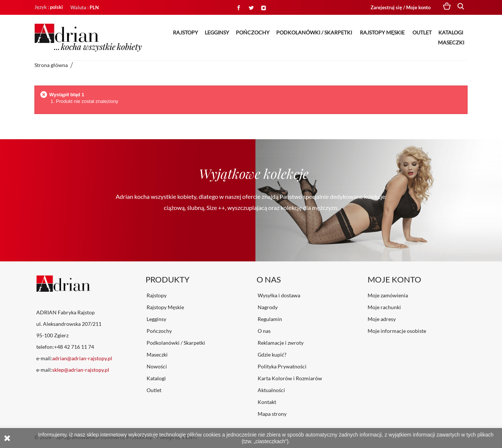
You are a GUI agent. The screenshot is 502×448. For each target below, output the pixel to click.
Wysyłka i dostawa (278, 295)
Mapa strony (272, 414)
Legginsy (217, 32)
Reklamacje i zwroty (280, 343)
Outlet (422, 32)
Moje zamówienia (388, 295)
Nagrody (267, 307)
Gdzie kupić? (272, 355)
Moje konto (394, 279)
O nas (264, 331)
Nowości (156, 366)
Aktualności (271, 390)
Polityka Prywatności (282, 366)
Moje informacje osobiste (397, 331)
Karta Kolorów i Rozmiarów (289, 378)
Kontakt (266, 402)
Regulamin (269, 319)
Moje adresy (382, 319)
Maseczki (451, 42)
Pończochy (253, 32)
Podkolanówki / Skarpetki (315, 32)
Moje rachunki (384, 307)
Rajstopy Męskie (383, 32)
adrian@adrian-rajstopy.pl (82, 358)
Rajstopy (185, 32)
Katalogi (451, 32)
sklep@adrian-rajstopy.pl (81, 370)
